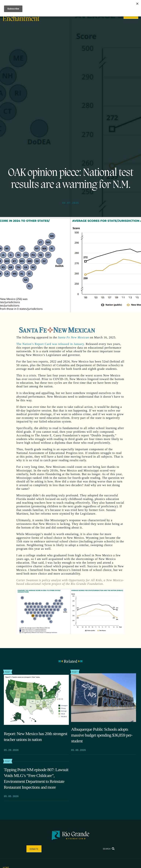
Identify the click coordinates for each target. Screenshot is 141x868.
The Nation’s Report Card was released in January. (51, 344)
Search (109, 849)
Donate (34, 849)
